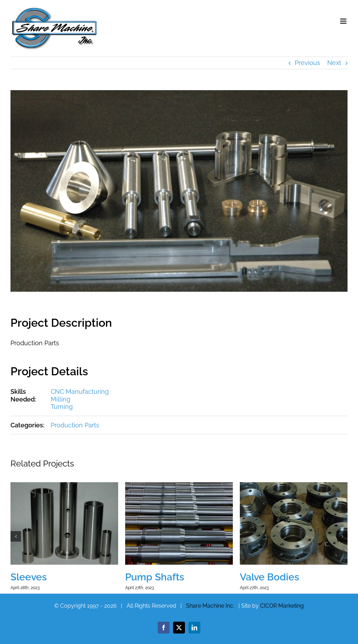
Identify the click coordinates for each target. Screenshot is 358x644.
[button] (16, 536)
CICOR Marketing (282, 606)
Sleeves (29, 577)
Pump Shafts (155, 577)
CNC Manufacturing (80, 392)
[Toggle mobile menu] (344, 21)
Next (334, 63)
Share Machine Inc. (210, 606)
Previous (307, 63)
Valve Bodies (270, 577)
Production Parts (75, 425)
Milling (60, 399)
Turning (62, 407)
